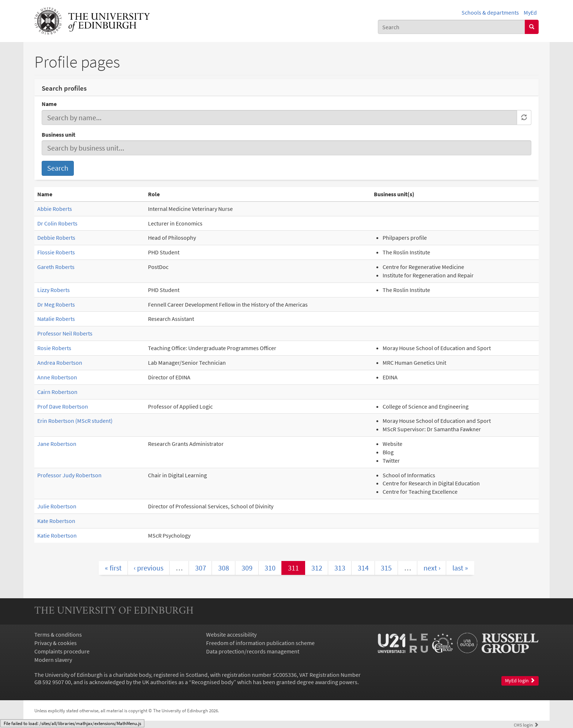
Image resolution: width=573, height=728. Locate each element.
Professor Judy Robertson (69, 475)
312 (317, 568)
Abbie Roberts (55, 209)
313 (340, 568)
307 (201, 568)
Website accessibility (231, 634)
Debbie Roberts (56, 238)
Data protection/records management (253, 651)
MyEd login (520, 681)
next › (432, 568)
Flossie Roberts (56, 252)
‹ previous (149, 568)
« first (113, 568)
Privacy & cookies (56, 643)
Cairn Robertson (57, 392)
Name (49, 104)
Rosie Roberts (54, 348)
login (526, 725)
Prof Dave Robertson (63, 406)
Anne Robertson (57, 377)
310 (270, 568)
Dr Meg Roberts (56, 304)
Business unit (58, 134)
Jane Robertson (57, 444)
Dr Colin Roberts (57, 223)
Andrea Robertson (60, 363)
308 (224, 568)
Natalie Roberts (56, 319)
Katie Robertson (57, 535)
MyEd (530, 12)
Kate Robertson (56, 521)
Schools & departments (490, 12)
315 (386, 568)
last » (460, 568)
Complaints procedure (62, 651)
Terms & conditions (58, 634)
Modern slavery (53, 660)
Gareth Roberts (56, 267)
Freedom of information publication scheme (260, 643)
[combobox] (451, 27)
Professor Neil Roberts (65, 333)
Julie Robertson (57, 506)
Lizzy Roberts (54, 290)
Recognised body (212, 682)
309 (247, 568)
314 (363, 568)
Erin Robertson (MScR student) (75, 421)
